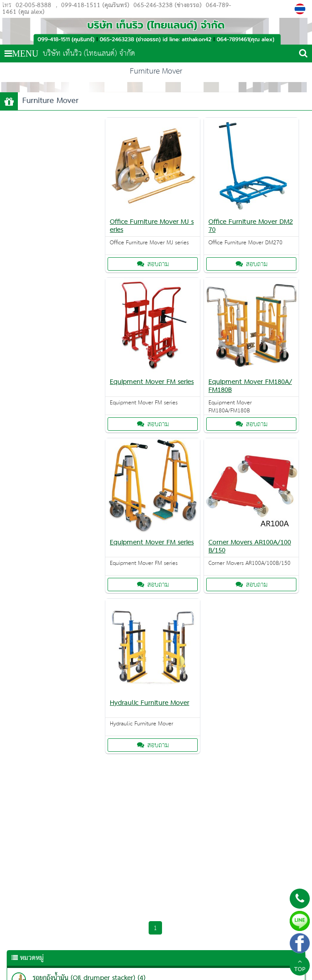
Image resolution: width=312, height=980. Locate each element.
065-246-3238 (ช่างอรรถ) (167, 6)
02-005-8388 (33, 6)
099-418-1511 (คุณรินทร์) (95, 6)
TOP (300, 967)
